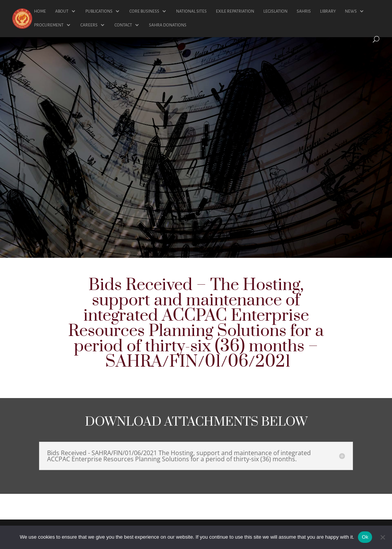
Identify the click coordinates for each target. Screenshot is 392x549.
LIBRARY (328, 11)
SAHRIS (304, 11)
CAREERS (89, 25)
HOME (40, 11)
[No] (382, 537)
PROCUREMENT (49, 25)
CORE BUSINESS (144, 11)
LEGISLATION (275, 11)
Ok (365, 537)
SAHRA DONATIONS (168, 25)
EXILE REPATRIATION (235, 11)
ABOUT (62, 11)
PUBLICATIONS (99, 11)
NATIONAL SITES (191, 11)
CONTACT (123, 25)
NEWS (351, 11)
